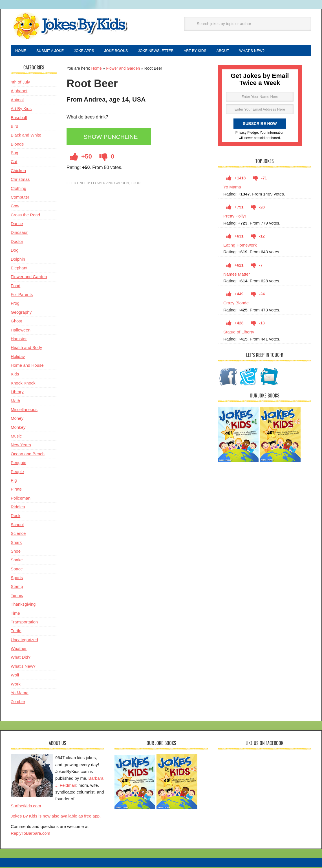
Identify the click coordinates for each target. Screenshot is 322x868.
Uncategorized (24, 641)
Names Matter (237, 275)
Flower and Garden (123, 69)
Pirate (16, 490)
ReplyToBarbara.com (30, 834)
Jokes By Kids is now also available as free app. (56, 817)
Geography (21, 313)
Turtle (16, 632)
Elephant (19, 269)
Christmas (20, 180)
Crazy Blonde (236, 304)
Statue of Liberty (239, 333)
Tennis (17, 596)
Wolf (15, 676)
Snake (17, 561)
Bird (15, 127)
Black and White (26, 136)
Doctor (17, 242)
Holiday (18, 358)
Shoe (16, 552)
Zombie (18, 703)
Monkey (18, 428)
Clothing (18, 189)
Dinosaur (19, 233)
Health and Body (26, 349)
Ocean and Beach (28, 455)
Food (135, 184)
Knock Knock (23, 384)
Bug (15, 154)
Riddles (18, 508)
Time (15, 614)
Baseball (19, 119)
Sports (17, 579)
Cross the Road (25, 216)
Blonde (17, 145)
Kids (15, 375)
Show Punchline (112, 138)
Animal (17, 101)
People (17, 473)
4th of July (20, 83)
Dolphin (18, 260)
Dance (17, 225)
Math (15, 402)
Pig (14, 481)
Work (16, 685)
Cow (15, 207)
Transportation (24, 623)
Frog (15, 304)
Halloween (21, 331)
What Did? (21, 658)
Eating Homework (240, 246)
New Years (21, 446)
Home (96, 69)
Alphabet (19, 92)
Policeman (21, 499)
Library (17, 393)
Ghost (16, 322)
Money (17, 419)
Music (16, 437)
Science (18, 534)
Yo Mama (232, 188)
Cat (14, 163)
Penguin (18, 464)
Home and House (27, 366)
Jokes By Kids (70, 26)
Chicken (18, 172)
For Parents (22, 295)
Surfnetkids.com (26, 807)
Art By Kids (21, 110)
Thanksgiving (23, 605)
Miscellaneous (24, 411)
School (17, 526)
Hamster (19, 340)
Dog (15, 251)
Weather (19, 650)
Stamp (17, 587)
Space (17, 570)
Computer (20, 198)
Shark (16, 543)
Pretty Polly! (235, 217)
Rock (16, 517)
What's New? (23, 667)
